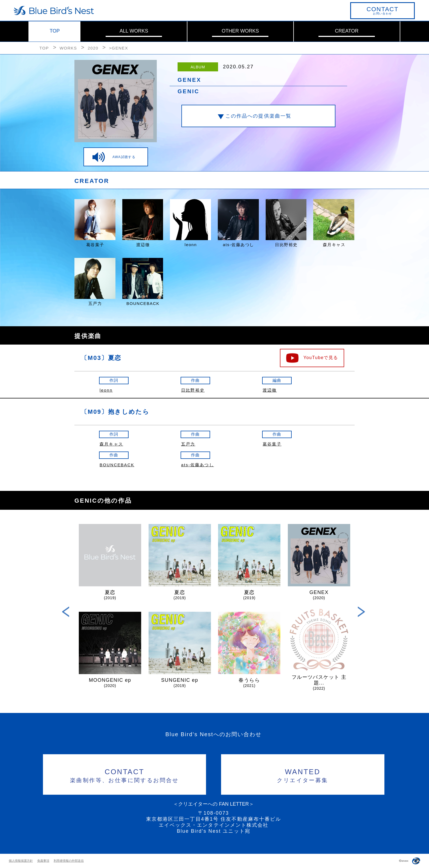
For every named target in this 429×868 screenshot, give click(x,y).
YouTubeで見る (321, 357)
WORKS (68, 48)
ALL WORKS (134, 31)
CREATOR (347, 31)
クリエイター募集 (303, 775)
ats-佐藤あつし (198, 465)
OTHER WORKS (240, 31)
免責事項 (43, 861)
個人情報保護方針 (21, 861)
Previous (66, 612)
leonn (106, 390)
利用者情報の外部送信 (69, 861)
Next (361, 612)
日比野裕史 (193, 390)
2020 (93, 48)
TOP (55, 31)
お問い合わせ (382, 10)
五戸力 (188, 444)
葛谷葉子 (272, 444)
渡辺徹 (270, 390)
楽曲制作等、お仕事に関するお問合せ (125, 775)
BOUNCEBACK (117, 465)
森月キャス (111, 444)
